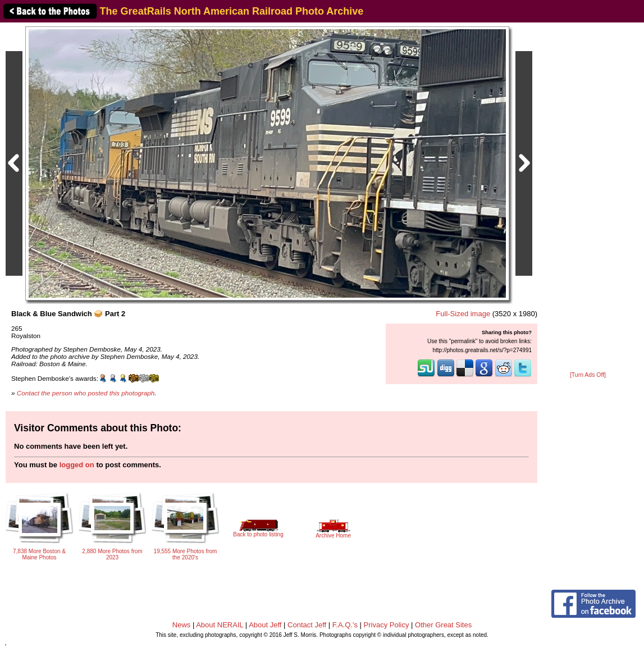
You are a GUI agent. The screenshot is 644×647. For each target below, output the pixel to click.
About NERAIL (220, 625)
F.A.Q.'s (345, 625)
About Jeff (265, 625)
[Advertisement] (588, 198)
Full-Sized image (463, 314)
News (182, 625)
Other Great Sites (443, 625)
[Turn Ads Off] (588, 375)
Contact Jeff (307, 625)
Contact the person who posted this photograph (86, 393)
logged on (77, 465)
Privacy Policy (387, 625)
